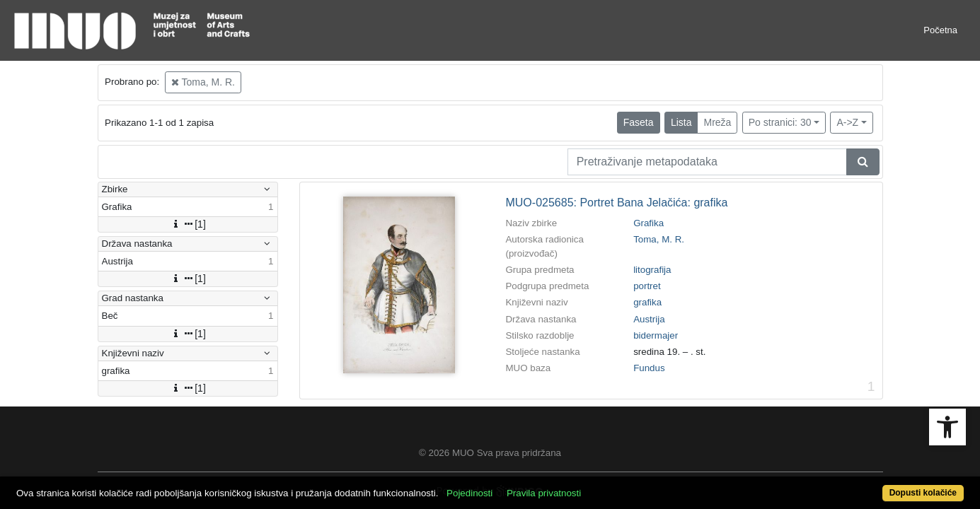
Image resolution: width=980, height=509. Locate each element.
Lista (681, 122)
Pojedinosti (518, 485)
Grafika (648, 223)
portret (647, 286)
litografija (652, 270)
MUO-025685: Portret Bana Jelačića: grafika (616, 203)
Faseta (639, 122)
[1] (188, 224)
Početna (940, 30)
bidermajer (656, 335)
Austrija (649, 319)
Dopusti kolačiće (870, 485)
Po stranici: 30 (780, 122)
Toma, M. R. (203, 82)
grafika (647, 302)
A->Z (847, 122)
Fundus (649, 368)
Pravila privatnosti (593, 485)
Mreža (717, 122)
